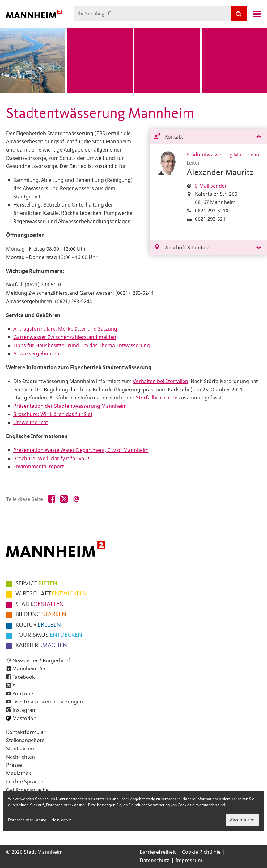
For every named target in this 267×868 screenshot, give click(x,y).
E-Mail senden (211, 186)
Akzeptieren (242, 820)
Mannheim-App (30, 669)
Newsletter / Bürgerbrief (41, 661)
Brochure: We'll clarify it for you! (51, 458)
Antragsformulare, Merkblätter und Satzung (65, 329)
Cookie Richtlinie (201, 852)
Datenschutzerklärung (27, 820)
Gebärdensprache (27, 790)
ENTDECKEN (49, 635)
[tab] (208, 137)
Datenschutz (155, 860)
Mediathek (19, 773)
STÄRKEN (41, 615)
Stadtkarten (20, 749)
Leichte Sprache (25, 782)
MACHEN (41, 645)
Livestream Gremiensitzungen (48, 702)
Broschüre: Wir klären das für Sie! (53, 414)
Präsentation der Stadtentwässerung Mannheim (70, 406)
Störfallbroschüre (157, 398)
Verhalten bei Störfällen (161, 381)
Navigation (257, 14)
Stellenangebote (25, 740)
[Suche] (239, 14)
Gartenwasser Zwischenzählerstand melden (65, 337)
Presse (14, 765)
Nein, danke (61, 820)
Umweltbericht (31, 422)
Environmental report (39, 466)
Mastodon (24, 718)
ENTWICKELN (51, 594)
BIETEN (36, 584)
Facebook (24, 677)
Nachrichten (21, 757)
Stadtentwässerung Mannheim (223, 155)
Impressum (189, 860)
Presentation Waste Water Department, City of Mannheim (81, 450)
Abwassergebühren (36, 353)
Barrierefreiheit (158, 852)
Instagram (25, 710)
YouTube (23, 694)
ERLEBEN (38, 625)
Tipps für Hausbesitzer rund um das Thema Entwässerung (82, 345)
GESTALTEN (40, 604)
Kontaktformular (26, 732)
